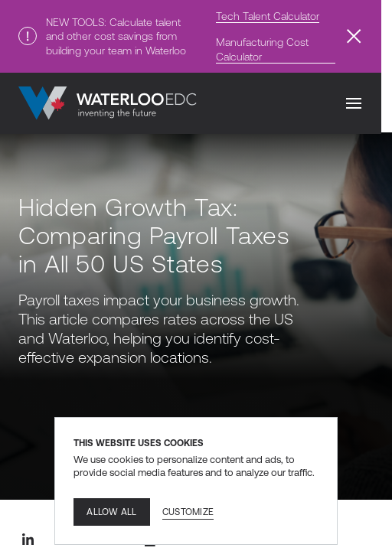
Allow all (111, 512)
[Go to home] (108, 103)
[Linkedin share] (28, 540)
